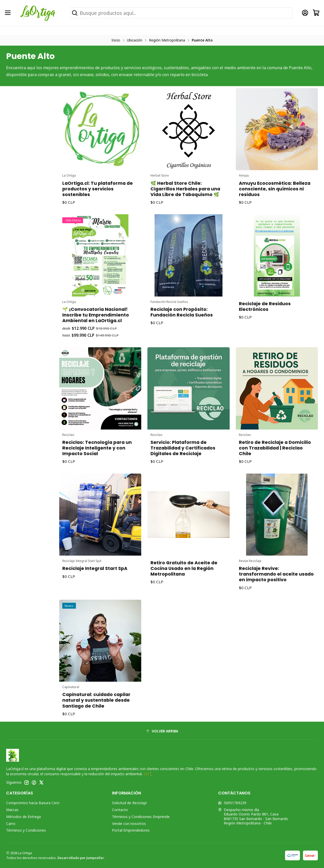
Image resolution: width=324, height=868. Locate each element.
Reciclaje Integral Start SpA (95, 566)
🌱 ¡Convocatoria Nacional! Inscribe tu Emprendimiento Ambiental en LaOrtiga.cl (96, 312)
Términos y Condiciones (26, 830)
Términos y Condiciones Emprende (141, 817)
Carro (11, 824)
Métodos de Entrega (23, 817)
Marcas (12, 810)
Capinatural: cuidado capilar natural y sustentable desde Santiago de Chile (97, 697)
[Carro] (316, 13)
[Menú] (8, 13)
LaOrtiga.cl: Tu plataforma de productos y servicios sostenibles (98, 186)
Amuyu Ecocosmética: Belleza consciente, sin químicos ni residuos (275, 186)
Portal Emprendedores (131, 830)
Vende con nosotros (129, 824)
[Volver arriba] (162, 731)
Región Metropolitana (167, 40)
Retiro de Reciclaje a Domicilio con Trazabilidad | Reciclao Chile (275, 445)
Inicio (116, 40)
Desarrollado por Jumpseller (81, 858)
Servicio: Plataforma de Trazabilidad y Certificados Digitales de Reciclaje (183, 445)
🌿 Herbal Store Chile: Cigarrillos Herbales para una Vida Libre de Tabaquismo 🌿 (186, 186)
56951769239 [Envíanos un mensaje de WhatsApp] (232, 803)
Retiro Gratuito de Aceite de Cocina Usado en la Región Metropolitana (184, 566)
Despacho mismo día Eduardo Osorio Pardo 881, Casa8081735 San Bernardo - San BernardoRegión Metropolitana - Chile (253, 816)
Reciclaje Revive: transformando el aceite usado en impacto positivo (276, 571)
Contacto (120, 810)
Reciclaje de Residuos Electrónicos (266, 304)
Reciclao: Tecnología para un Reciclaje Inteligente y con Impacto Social (97, 445)
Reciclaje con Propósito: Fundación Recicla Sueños (182, 309)
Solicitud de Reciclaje (129, 803)
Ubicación (135, 40)
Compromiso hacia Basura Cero (33, 803)
